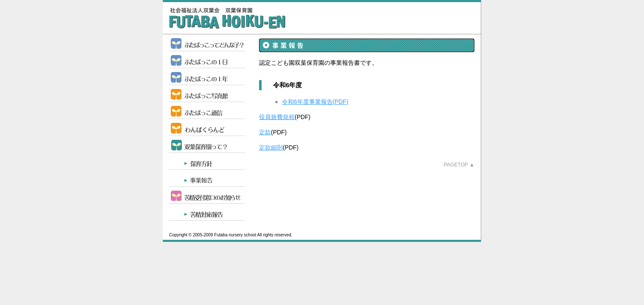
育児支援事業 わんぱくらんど (207, 128)
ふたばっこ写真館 (207, 94)
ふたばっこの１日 (207, 60)
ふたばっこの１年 (207, 77)
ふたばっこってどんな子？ (207, 43)
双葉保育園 (227, 18)
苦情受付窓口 (207, 195)
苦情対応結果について (207, 212)
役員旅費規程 (277, 117)
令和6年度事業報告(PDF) (315, 102)
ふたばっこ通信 (207, 111)
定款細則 (271, 147)
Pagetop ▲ (459, 165)
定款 (265, 132)
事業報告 (207, 178)
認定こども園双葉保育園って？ (207, 144)
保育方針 (207, 161)
